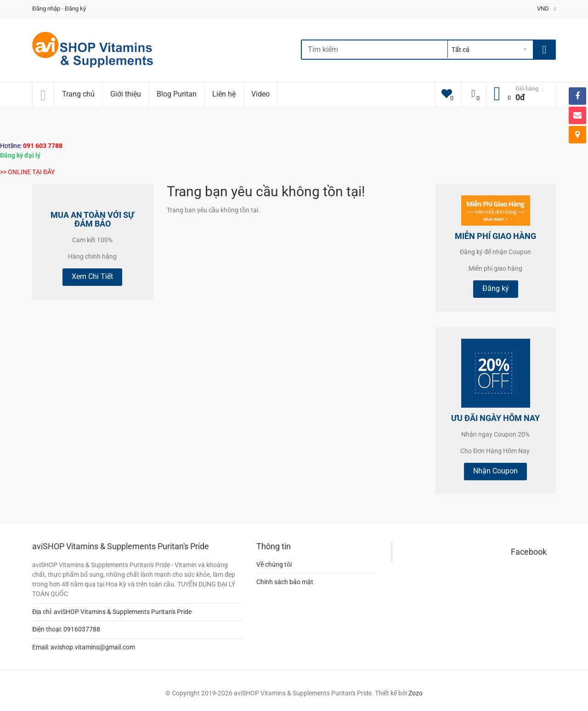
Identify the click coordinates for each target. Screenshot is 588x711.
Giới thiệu (126, 94)
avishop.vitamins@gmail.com (93, 647)
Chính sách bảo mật (285, 582)
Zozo (416, 693)
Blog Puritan (177, 94)
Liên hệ (224, 94)
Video (260, 94)
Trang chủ (78, 94)
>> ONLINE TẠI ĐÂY (27, 172)
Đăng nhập (46, 9)
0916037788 (82, 629)
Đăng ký (75, 9)
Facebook (529, 552)
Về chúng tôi (274, 564)
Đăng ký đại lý (20, 155)
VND (546, 9)
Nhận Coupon (495, 471)
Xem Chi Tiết (92, 276)
